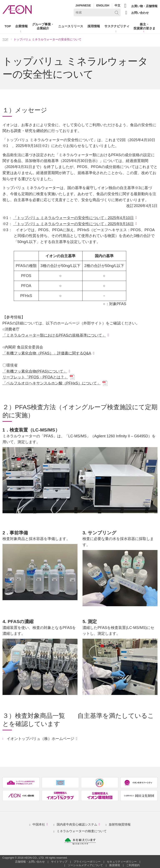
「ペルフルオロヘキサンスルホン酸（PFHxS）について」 (52, 383)
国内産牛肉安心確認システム (79, 825)
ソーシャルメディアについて (85, 865)
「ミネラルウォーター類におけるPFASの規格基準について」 (54, 335)
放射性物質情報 (120, 824)
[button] (22, 27)
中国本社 (41, 825)
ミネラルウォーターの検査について (82, 831)
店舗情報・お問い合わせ (30, 862)
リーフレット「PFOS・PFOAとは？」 (35, 377)
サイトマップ (59, 862)
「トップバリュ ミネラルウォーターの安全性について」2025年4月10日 (73, 218)
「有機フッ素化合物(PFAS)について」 (35, 371)
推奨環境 (115, 865)
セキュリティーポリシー (122, 862)
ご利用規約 (133, 865)
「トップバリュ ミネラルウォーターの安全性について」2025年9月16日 (73, 224)
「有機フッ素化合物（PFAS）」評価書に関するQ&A (47, 353)
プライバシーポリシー (87, 862)
